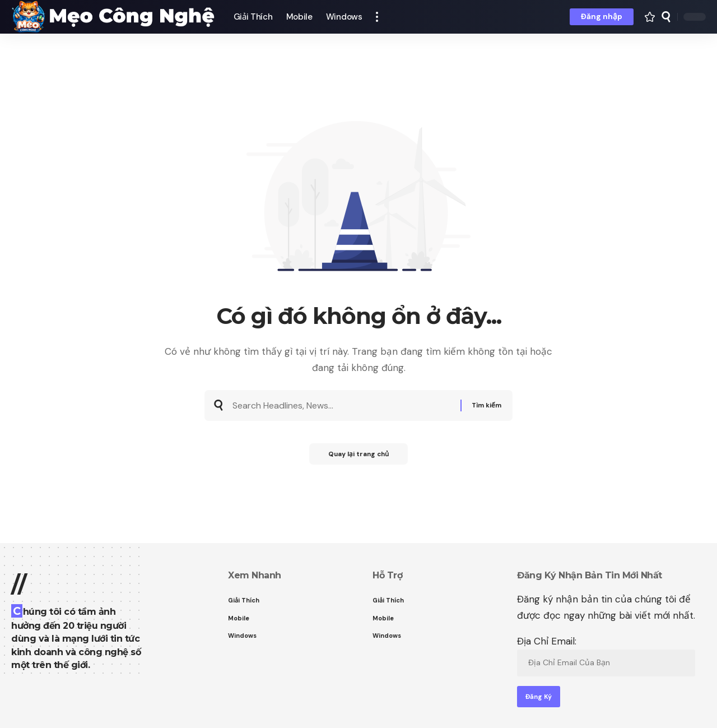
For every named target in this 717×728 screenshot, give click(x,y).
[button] (377, 17)
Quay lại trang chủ (358, 458)
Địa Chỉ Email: (606, 656)
